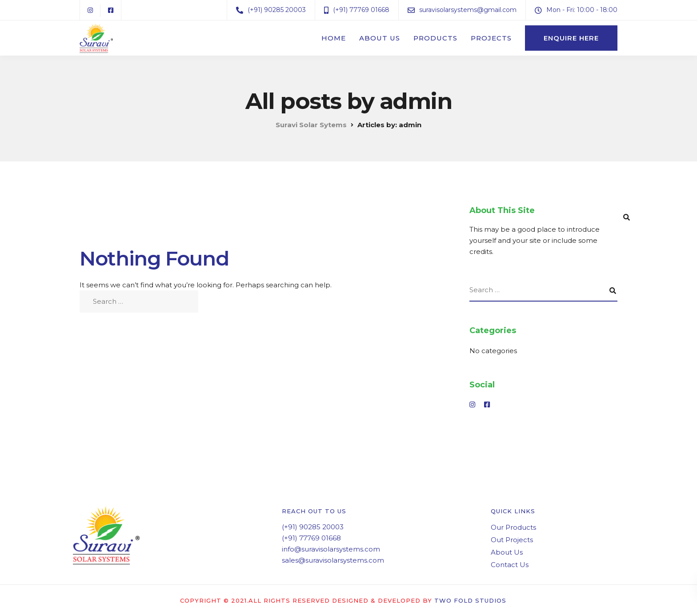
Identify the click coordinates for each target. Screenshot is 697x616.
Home (334, 38)
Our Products (513, 527)
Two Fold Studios (470, 600)
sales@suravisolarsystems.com (333, 560)
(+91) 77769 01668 (311, 538)
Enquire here (571, 38)
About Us (380, 38)
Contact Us (510, 565)
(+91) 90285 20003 (313, 527)
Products (435, 38)
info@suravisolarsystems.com (331, 549)
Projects (491, 38)
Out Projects (512, 540)
